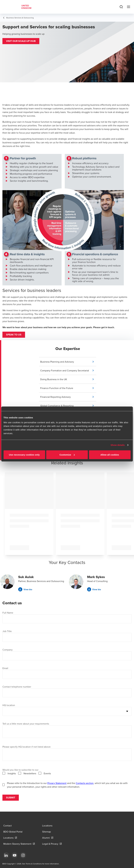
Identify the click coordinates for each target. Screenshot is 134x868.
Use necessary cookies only (24, 455)
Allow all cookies (110, 455)
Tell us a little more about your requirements (26, 724)
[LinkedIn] (6, 855)
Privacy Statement (57, 783)
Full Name (8, 613)
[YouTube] (15, 855)
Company (8, 650)
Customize (67, 455)
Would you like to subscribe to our (20, 770)
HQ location (9, 705)
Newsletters (30, 773)
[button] (21, 41)
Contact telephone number (17, 687)
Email (5, 668)
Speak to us (14, 335)
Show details (118, 445)
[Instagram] (23, 855)
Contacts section (85, 783)
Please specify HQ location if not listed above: (27, 747)
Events (47, 773)
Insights (12, 773)
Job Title (7, 631)
